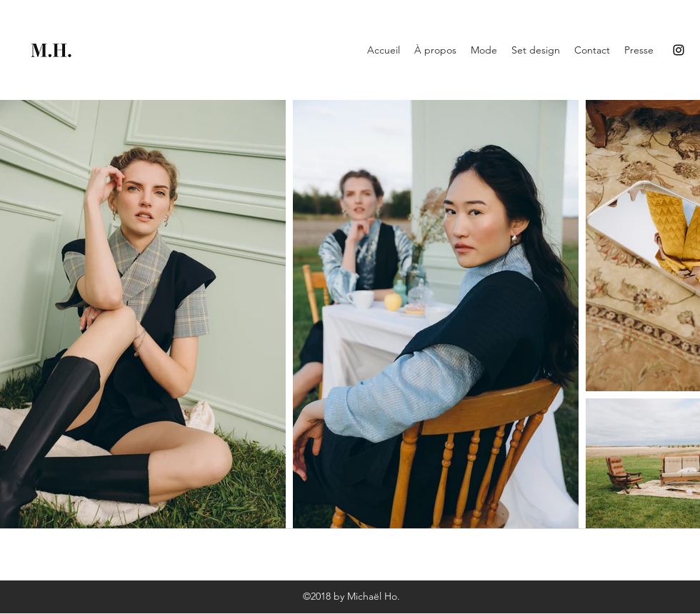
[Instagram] (679, 50)
